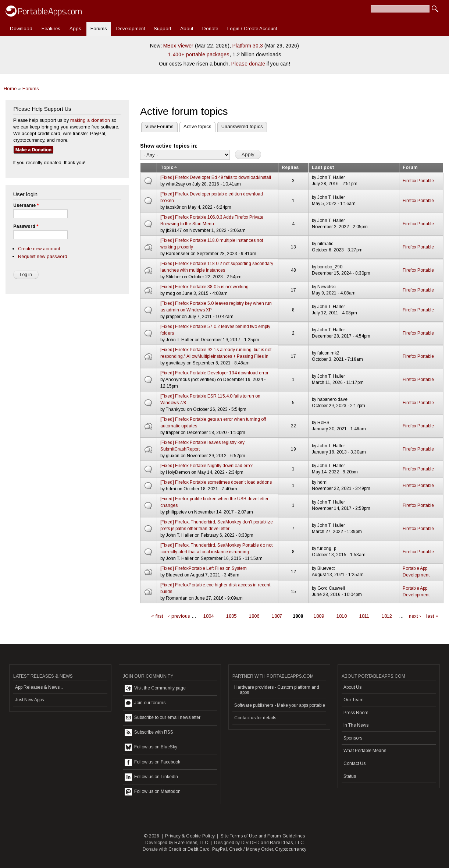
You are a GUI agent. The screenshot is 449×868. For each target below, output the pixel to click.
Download (21, 29)
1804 (209, 616)
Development (131, 29)
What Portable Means (365, 751)
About (187, 29)
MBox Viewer (178, 46)
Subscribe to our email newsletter (163, 718)
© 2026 (152, 836)
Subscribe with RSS (149, 733)
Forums (99, 29)
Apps (75, 29)
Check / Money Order (251, 849)
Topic (169, 167)
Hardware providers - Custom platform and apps (277, 690)
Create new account (39, 249)
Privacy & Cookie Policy (190, 836)
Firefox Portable (418, 181)
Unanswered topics (242, 126)
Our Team (354, 700)
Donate (210, 29)
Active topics (195, 126)
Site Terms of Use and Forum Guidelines (263, 836)
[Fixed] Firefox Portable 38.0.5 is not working (204, 287)
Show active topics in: (169, 146)
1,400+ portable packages (199, 54)
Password (26, 226)
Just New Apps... (31, 700)
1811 (364, 616)
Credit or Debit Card (189, 849)
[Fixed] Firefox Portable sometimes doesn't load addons (216, 482)
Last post (323, 167)
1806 (254, 616)
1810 (342, 616)
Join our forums (145, 703)
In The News (356, 725)
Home (10, 89)
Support (162, 29)
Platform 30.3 (248, 46)
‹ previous (179, 616)
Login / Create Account (252, 29)
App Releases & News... (39, 687)
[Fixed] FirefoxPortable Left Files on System (204, 568)
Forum (410, 167)
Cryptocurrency (291, 849)
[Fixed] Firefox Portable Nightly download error (207, 466)
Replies (290, 167)
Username (26, 205)
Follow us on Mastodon (153, 792)
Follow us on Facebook (152, 762)
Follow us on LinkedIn (151, 777)
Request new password (43, 256)
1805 (231, 616)
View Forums (159, 126)
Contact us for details (255, 718)
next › (415, 616)
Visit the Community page (155, 688)
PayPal (220, 849)
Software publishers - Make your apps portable (280, 705)
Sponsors (353, 738)
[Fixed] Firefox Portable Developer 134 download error (214, 373)
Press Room (356, 713)
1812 (387, 616)
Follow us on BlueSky (151, 747)
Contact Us (354, 763)
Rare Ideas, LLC (191, 843)
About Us (352, 687)
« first (157, 616)
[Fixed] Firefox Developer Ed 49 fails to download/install (216, 177)
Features (51, 29)
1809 (319, 616)
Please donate (248, 64)
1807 (277, 616)
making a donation (90, 120)
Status (350, 776)
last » (432, 616)
